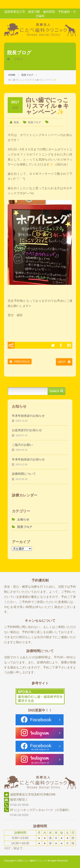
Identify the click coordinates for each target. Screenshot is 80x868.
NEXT (62, 362)
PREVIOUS (22, 362)
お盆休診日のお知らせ (27, 430)
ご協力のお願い (22, 445)
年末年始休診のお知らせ (28, 416)
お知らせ (23, 519)
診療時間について (24, 474)
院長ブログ (27, 75)
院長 (16, 122)
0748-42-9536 (19, 805)
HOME (12, 75)
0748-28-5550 (16, 815)
